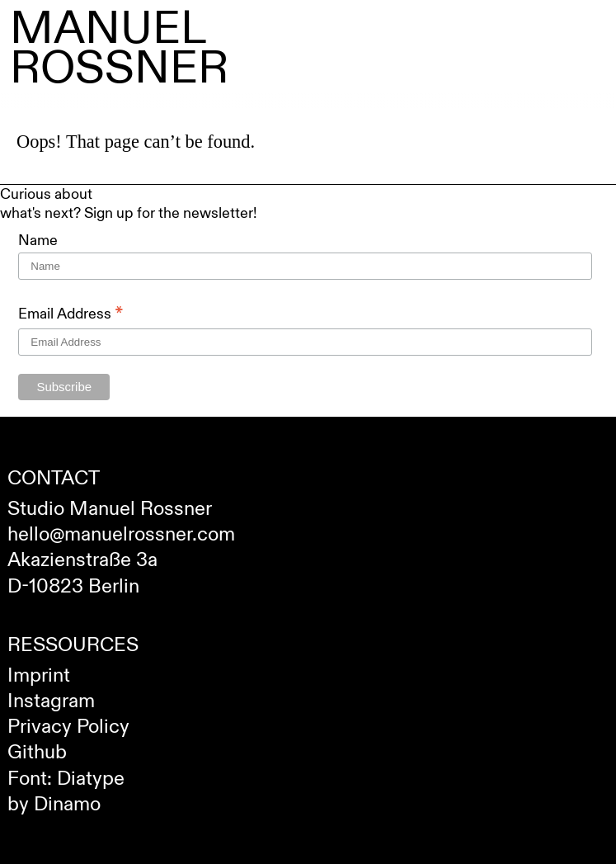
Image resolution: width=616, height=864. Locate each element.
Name (38, 241)
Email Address (71, 314)
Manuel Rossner (119, 49)
